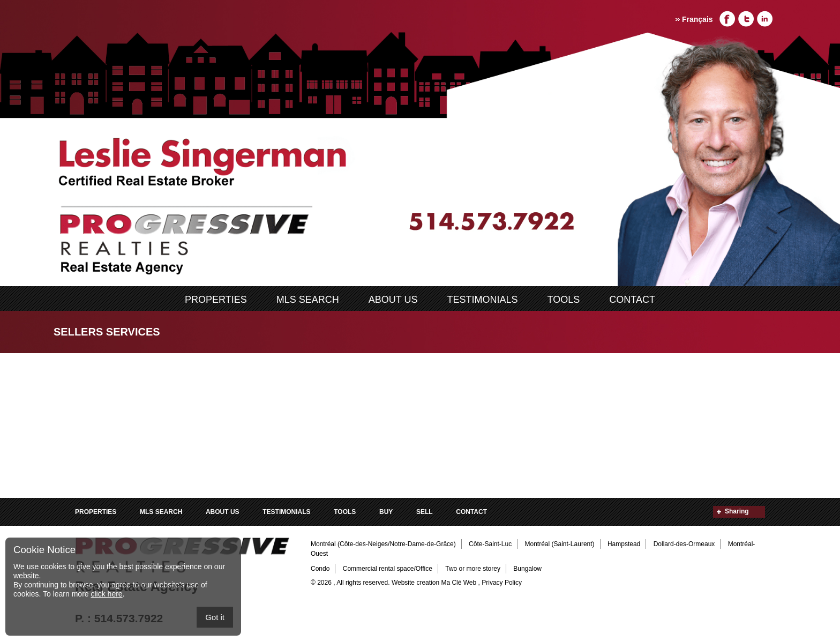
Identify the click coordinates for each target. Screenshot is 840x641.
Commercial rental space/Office (388, 569)
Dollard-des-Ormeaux (684, 544)
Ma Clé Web (459, 583)
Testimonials (483, 300)
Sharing (737, 511)
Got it (215, 617)
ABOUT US (393, 300)
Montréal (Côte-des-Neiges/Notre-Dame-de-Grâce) (383, 544)
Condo (320, 569)
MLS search (308, 300)
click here (106, 594)
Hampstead (624, 544)
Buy (386, 512)
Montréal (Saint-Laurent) (560, 544)
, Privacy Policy (500, 583)
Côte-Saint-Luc (490, 544)
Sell (425, 512)
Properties (216, 300)
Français (697, 19)
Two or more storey (473, 569)
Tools (564, 300)
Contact (632, 300)
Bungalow (527, 569)
